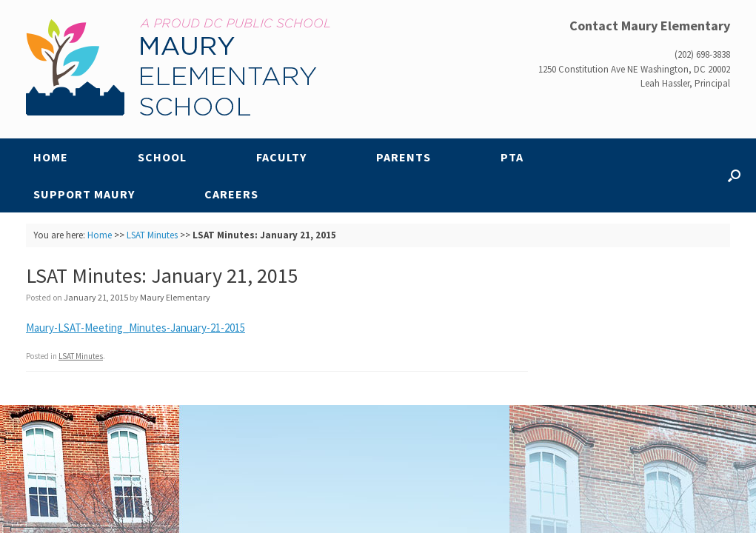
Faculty (281, 157)
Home (51, 157)
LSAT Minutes (152, 235)
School (162, 157)
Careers (231, 194)
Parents (404, 157)
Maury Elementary (175, 297)
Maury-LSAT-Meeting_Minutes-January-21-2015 (136, 328)
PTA (512, 157)
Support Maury (84, 194)
